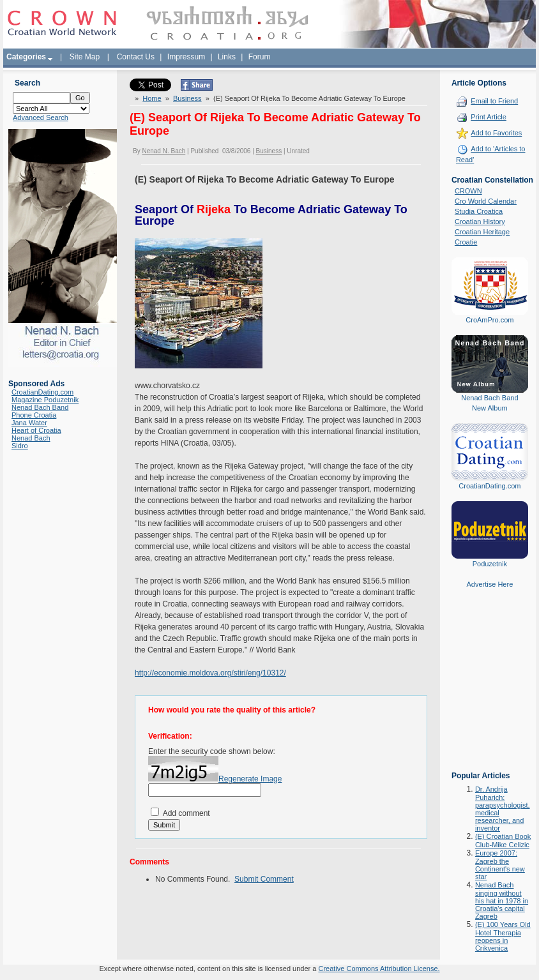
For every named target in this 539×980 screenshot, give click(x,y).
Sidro (20, 446)
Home (152, 98)
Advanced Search (41, 117)
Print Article (489, 117)
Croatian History (480, 222)
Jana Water (29, 423)
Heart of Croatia (36, 430)
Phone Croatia (34, 415)
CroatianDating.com (42, 392)
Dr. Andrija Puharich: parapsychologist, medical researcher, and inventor (503, 809)
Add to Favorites (496, 133)
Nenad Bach (31, 438)
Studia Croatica (479, 211)
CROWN (468, 191)
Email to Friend (494, 101)
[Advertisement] (490, 689)
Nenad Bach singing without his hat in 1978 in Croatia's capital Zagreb (502, 901)
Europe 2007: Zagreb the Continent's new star (500, 865)
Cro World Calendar (486, 201)
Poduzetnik (490, 564)
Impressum (186, 57)
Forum (260, 57)
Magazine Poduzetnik (45, 400)
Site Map (85, 57)
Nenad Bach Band (40, 407)
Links (227, 57)
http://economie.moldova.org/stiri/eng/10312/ (210, 673)
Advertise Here (490, 584)
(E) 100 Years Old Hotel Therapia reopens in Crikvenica (503, 936)
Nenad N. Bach (163, 151)
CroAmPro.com (490, 320)
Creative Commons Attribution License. (379, 969)
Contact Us (136, 57)
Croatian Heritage (482, 232)
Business (187, 98)
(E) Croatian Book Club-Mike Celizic (503, 841)
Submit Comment (264, 879)
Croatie (466, 242)
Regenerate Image (250, 779)
